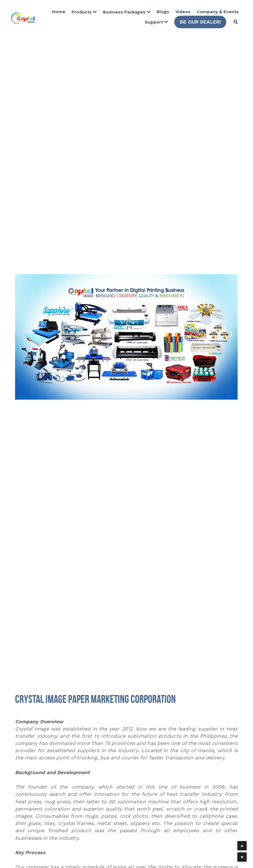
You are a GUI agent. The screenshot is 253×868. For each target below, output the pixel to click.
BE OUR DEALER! (200, 22)
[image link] (23, 18)
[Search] (236, 22)
